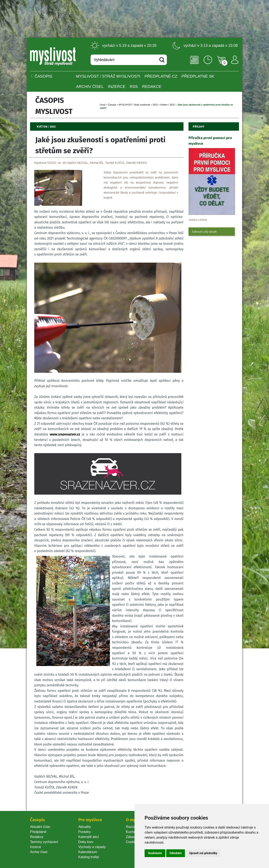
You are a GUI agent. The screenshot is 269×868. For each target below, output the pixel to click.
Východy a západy (92, 847)
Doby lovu (86, 842)
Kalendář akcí (88, 837)
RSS (134, 87)
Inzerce (36, 847)
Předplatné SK (198, 76)
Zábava (131, 837)
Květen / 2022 (167, 105)
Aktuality (84, 827)
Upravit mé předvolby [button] (203, 853)
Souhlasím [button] (155, 853)
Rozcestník (134, 827)
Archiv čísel (90, 87)
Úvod (103, 105)
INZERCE (117, 87)
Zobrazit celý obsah (204, 232)
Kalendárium (88, 852)
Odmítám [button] (176, 853)
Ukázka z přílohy (198, 220)
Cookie (132, 842)
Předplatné (38, 832)
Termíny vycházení (44, 842)
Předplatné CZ (161, 76)
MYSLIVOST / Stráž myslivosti (108, 76)
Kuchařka (133, 832)
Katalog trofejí (89, 857)
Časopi (112, 105)
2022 (155, 105)
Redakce (152, 87)
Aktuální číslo (40, 827)
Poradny (84, 832)
